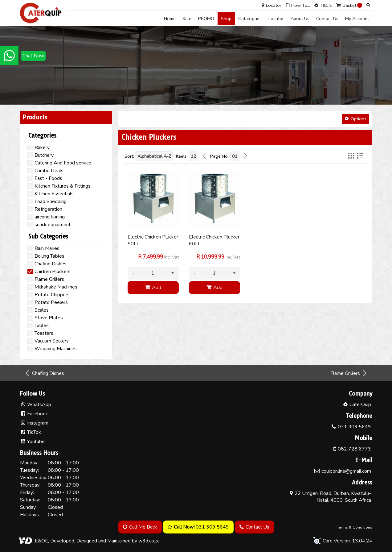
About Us (300, 19)
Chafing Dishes (44, 373)
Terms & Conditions (355, 527)
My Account (357, 19)
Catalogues (250, 19)
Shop (226, 19)
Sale (187, 19)
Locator (276, 19)
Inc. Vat (158, 257)
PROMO (206, 19)
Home (170, 19)
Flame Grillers (349, 373)
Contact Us (327, 19)
